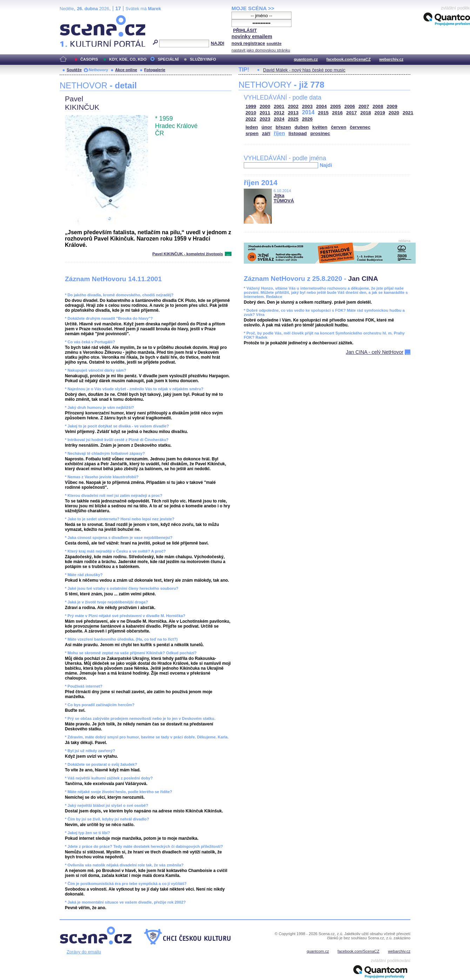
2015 (323, 113)
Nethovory (98, 70)
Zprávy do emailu (84, 952)
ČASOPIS (89, 59)
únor (267, 127)
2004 (321, 106)
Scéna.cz (72, 18)
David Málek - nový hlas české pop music (304, 70)
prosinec (320, 133)
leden (252, 127)
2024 (279, 119)
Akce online (126, 70)
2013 (293, 113)
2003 (307, 106)
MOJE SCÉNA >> (253, 8)
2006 (350, 106)
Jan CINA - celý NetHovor (375, 352)
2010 (251, 113)
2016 (337, 113)
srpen (252, 133)
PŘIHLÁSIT (245, 30)
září (266, 133)
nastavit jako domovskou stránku (261, 50)
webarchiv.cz (391, 59)
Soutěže (74, 70)
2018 (365, 113)
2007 (364, 106)
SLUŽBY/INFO (203, 59)
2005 (336, 106)
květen (320, 127)
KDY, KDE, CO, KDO (128, 59)
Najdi (326, 165)
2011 (265, 113)
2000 (265, 106)
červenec (360, 127)
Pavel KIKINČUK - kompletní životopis (187, 254)
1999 (251, 106)
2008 (378, 106)
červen (338, 127)
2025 (293, 119)
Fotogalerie (155, 70)
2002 (293, 106)
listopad (298, 133)
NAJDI (217, 43)
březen (283, 127)
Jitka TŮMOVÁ (284, 198)
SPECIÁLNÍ (168, 59)
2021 (408, 113)
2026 (307, 119)
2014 (308, 112)
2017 (351, 113)
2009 (392, 106)
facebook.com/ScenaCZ (349, 59)
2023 (265, 119)
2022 (251, 119)
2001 (279, 106)
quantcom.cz (306, 59)
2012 (279, 113)
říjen (279, 133)
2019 (380, 113)
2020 (394, 113)
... (228, 254)
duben (302, 127)
